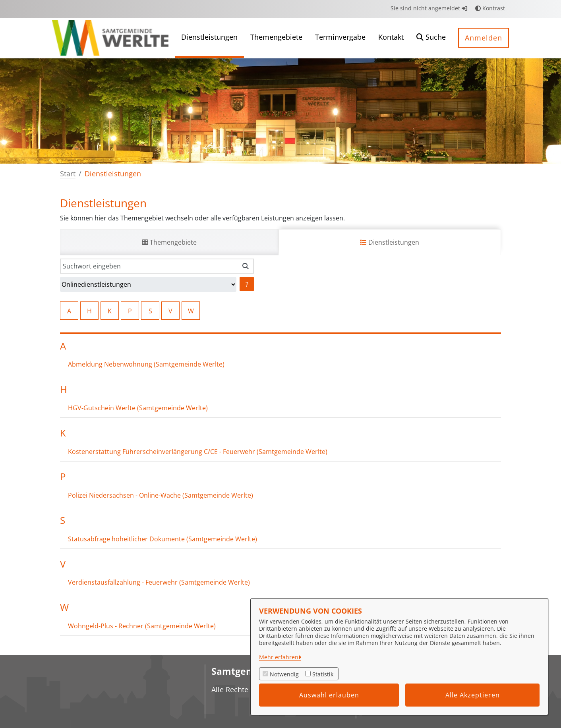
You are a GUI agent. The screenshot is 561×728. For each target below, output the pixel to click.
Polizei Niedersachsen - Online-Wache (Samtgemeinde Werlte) (161, 495)
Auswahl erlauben (329, 695)
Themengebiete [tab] (169, 242)
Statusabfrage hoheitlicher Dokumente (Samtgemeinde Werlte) (162, 539)
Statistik (323, 674)
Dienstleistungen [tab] (390, 242)
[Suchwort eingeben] (149, 266)
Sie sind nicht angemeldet (429, 8)
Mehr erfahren (279, 657)
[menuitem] (209, 38)
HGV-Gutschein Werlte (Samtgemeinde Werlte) (138, 408)
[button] (431, 38)
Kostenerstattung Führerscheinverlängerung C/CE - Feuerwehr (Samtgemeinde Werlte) (198, 452)
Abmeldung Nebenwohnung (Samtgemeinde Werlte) (146, 364)
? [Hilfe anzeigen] (247, 284)
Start (68, 174)
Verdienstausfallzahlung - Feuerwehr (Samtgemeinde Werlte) (159, 582)
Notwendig (284, 674)
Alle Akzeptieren (473, 695)
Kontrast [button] (490, 8)
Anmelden (484, 38)
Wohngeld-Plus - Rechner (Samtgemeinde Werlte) (142, 626)
